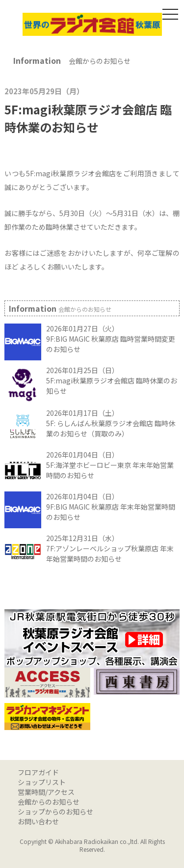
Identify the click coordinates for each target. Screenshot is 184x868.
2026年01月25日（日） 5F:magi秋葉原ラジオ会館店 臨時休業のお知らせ (112, 380)
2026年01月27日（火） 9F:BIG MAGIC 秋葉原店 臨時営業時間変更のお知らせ (111, 339)
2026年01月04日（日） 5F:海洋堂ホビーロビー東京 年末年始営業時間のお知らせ (110, 465)
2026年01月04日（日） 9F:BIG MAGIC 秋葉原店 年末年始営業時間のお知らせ (111, 507)
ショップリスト (42, 782)
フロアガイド (38, 772)
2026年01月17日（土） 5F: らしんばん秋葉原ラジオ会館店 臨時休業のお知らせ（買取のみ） (111, 423)
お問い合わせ (38, 821)
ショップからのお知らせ (55, 812)
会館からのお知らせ (49, 802)
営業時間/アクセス (46, 792)
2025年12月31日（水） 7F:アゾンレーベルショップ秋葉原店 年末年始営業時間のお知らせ (110, 548)
